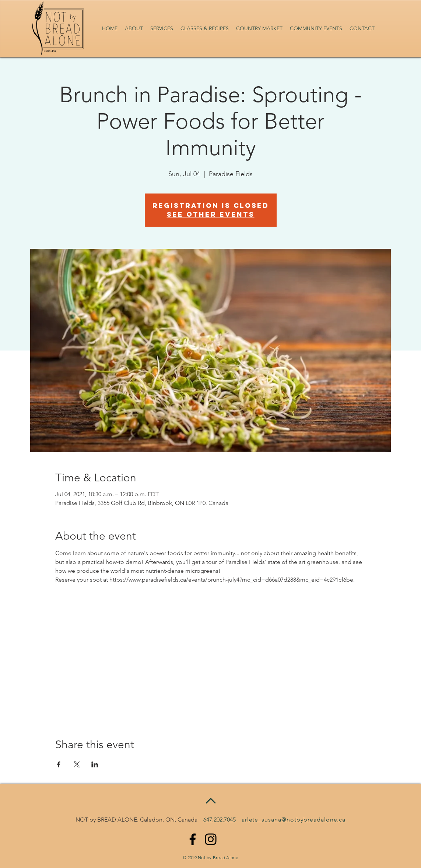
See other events (211, 214)
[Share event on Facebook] (59, 764)
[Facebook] (193, 839)
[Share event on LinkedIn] (95, 764)
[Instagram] (211, 839)
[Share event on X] (77, 764)
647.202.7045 (220, 820)
